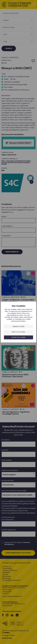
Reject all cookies (18, 332)
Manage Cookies (18, 326)
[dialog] (18, 322)
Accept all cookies (18, 337)
